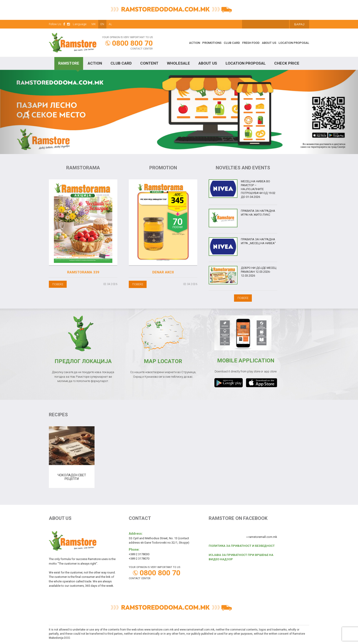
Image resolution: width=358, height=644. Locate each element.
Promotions (212, 43)
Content (149, 63)
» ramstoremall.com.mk (262, 537)
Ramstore (69, 63)
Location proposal (294, 43)
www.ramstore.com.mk (159, 630)
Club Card (232, 43)
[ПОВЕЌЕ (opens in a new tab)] (138, 284)
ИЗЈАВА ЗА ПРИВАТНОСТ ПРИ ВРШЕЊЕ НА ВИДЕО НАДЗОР (241, 557)
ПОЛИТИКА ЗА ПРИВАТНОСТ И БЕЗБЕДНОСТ (242, 546)
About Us (269, 43)
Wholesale (178, 63)
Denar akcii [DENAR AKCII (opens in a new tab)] (163, 272)
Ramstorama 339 (83, 272)
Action (195, 43)
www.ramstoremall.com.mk (197, 630)
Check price (287, 63)
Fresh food (251, 43)
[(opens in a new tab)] (163, 222)
